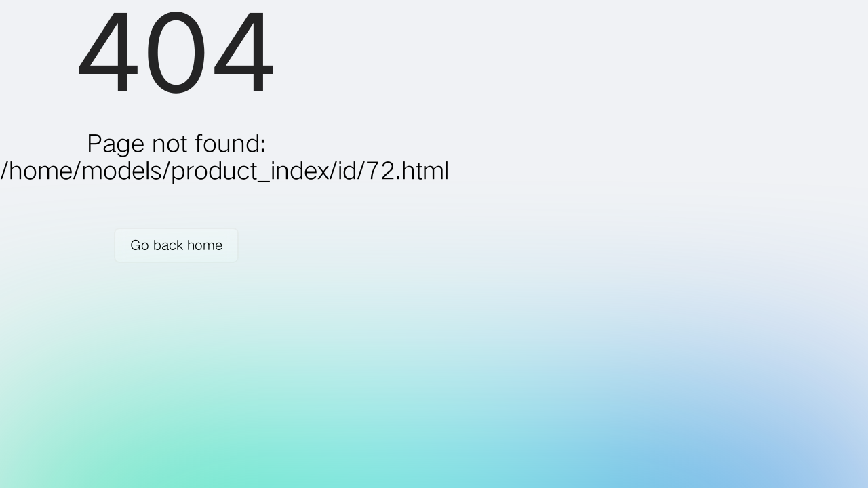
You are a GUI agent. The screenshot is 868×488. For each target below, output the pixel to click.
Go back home (176, 245)
